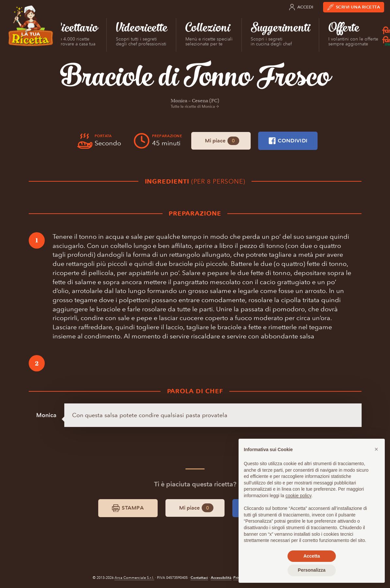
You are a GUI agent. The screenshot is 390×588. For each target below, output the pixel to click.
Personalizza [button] (312, 570)
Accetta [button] (312, 556)
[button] (376, 449)
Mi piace (222, 141)
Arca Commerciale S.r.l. (134, 578)
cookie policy (298, 496)
